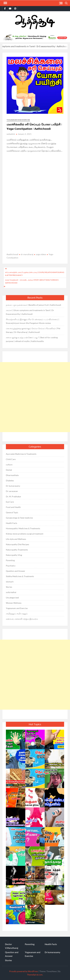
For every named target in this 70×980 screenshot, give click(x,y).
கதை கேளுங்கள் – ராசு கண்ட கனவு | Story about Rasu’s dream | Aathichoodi (32, 281)
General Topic (12, 512)
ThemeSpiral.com (35, 975)
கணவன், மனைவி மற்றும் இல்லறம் (22, 619)
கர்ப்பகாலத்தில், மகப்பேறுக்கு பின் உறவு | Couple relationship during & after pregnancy (35, 274)
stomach (10, 582)
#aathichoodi (13, 254)
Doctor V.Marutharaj (12, 946)
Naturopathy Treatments (17, 550)
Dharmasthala (12, 475)
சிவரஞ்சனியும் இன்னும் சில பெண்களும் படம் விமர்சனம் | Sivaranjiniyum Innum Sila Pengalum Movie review (32, 321)
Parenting (10, 560)
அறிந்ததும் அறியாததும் (17, 614)
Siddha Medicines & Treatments (20, 576)
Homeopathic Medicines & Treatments (23, 528)
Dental (9, 470)
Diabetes (10, 481)
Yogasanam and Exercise (18, 120)
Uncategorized (12, 598)
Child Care (11, 459)
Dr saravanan (12, 491)
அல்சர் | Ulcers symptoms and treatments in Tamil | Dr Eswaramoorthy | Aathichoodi (30, 312)
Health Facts (11, 523)
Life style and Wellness (16, 539)
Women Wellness (14, 603)
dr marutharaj (27, 254)
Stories (9, 587)
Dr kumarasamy (13, 486)
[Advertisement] (35, 397)
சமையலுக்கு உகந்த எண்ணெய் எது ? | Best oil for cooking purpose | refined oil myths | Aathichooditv (32, 339)
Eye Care (10, 502)
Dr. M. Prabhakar (14, 496)
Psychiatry (11, 566)
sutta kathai (11, 592)
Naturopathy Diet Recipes (17, 544)
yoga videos (41, 254)
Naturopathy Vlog (14, 555)
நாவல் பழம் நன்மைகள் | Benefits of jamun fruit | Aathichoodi (33, 305)
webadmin (11, 134)
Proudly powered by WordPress (24, 971)
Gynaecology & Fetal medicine (19, 518)
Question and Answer (16, 571)
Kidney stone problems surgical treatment (25, 534)
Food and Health (13, 507)
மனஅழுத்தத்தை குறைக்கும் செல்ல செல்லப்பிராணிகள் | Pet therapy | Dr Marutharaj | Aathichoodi (33, 330)
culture (9, 465)
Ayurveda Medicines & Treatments (21, 454)
